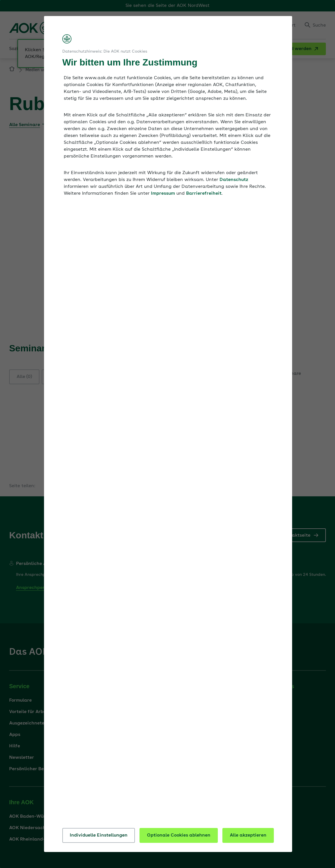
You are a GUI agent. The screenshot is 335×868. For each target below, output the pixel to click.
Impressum (163, 194)
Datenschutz (234, 180)
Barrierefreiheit (204, 194)
